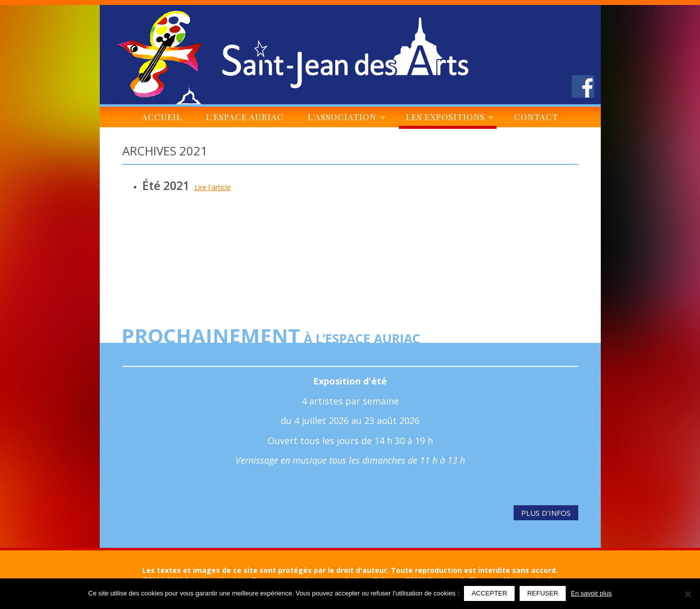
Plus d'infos (546, 513)
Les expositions (448, 119)
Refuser (543, 593)
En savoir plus (591, 593)
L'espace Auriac (245, 119)
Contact (536, 119)
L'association (345, 119)
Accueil (162, 119)
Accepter (489, 593)
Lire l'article (213, 187)
